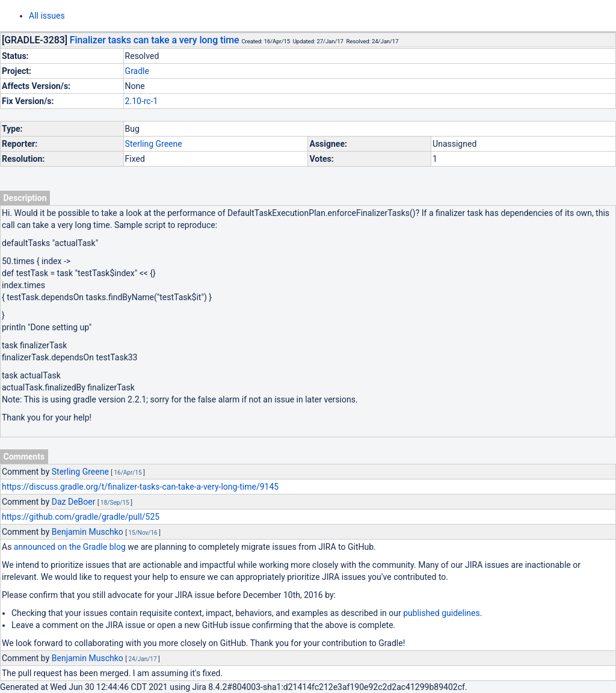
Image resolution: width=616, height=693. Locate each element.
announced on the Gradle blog (70, 547)
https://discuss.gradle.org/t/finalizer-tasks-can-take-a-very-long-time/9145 (140, 487)
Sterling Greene (154, 144)
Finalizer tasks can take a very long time (155, 40)
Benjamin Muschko (88, 532)
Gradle (137, 71)
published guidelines (441, 613)
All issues (47, 16)
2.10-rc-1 (142, 101)
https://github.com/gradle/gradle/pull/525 (81, 517)
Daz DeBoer (74, 502)
